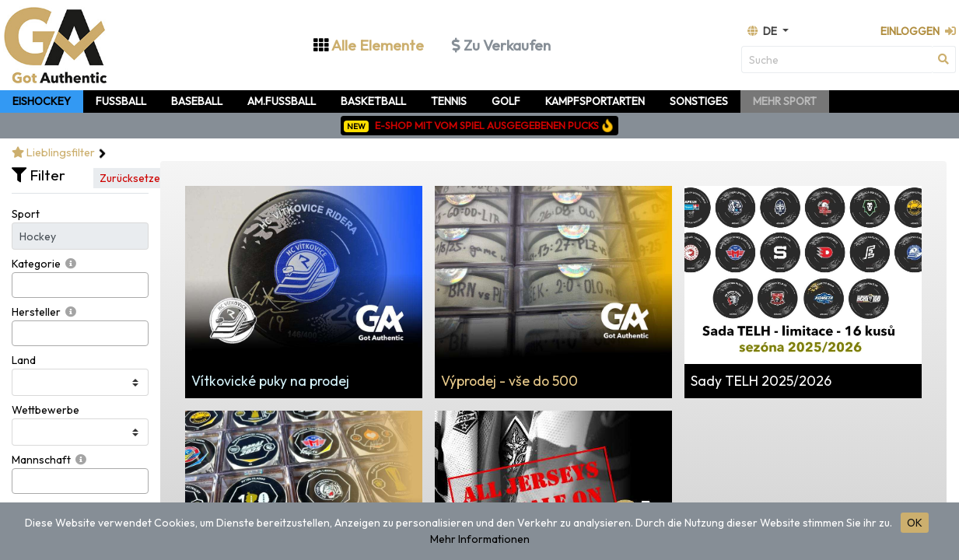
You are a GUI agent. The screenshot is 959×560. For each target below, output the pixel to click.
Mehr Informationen (480, 539)
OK (915, 523)
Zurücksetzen (133, 178)
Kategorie (36, 264)
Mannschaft (41, 460)
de (763, 31)
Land (24, 360)
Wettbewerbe (45, 410)
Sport (26, 214)
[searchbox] (21, 285)
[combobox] (80, 285)
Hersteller (36, 312)
